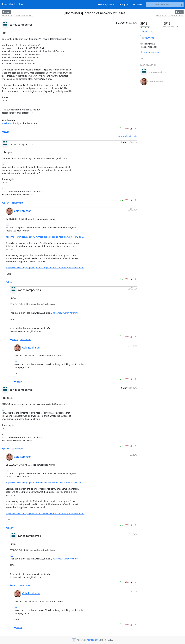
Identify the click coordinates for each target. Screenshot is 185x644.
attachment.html (10, 123)
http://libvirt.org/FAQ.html (65, 313)
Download (148, 38)
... (4, 164)
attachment (18, 203)
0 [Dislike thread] (127, 128)
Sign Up (138, 4)
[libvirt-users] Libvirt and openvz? (17, 16)
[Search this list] (162, 5)
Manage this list (107, 4)
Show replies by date (127, 136)
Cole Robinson (23, 211)
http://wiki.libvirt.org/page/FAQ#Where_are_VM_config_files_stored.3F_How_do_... (45, 237)
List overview (147, 31)
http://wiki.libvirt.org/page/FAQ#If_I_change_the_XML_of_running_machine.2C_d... (45, 268)
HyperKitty (93, 640)
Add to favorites (149, 52)
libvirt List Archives (13, 5)
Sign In (124, 4)
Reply (6, 131)
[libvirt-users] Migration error (169, 16)
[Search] (181, 5)
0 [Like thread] (122, 128)
